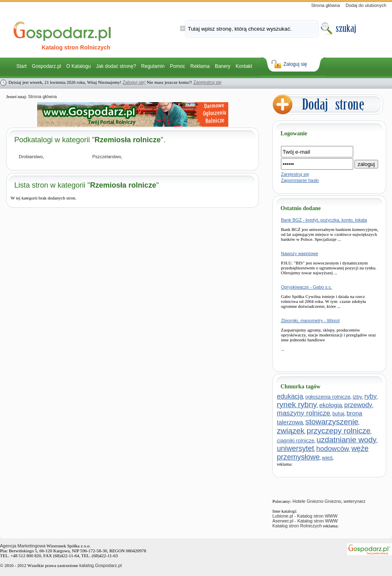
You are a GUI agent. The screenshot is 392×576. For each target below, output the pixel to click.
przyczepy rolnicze (339, 431)
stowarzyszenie (332, 422)
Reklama (200, 66)
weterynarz (354, 501)
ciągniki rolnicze (296, 440)
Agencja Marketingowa (23, 546)
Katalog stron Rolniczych (297, 526)
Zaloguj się (295, 64)
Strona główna (325, 5)
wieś (327, 458)
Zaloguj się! (134, 82)
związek (291, 431)
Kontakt (244, 66)
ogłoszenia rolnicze (328, 397)
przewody (358, 405)
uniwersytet (295, 448)
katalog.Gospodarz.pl (100, 565)
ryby (370, 396)
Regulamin (153, 66)
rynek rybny (297, 405)
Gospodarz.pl (46, 66)
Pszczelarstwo (107, 157)
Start (21, 66)
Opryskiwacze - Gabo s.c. (306, 287)
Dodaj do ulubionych (366, 5)
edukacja (290, 396)
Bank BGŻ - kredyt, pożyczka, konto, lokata (324, 220)
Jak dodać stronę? (116, 66)
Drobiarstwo (31, 157)
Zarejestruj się (207, 82)
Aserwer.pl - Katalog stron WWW (305, 521)
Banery (223, 66)
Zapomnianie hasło (300, 180)
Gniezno (333, 501)
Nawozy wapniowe (300, 253)
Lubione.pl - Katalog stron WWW (305, 516)
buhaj (338, 414)
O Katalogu (78, 66)
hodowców (333, 449)
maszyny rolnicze (303, 413)
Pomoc (177, 66)
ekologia (331, 405)
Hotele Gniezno (308, 501)
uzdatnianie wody (346, 440)
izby (357, 397)
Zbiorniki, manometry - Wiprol (310, 320)
